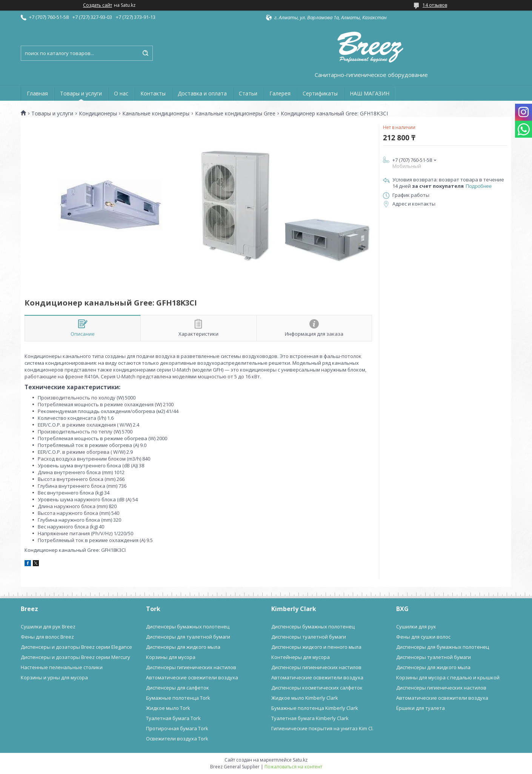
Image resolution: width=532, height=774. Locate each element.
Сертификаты (320, 93)
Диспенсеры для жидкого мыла (183, 647)
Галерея (280, 93)
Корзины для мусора (171, 657)
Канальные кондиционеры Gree (235, 114)
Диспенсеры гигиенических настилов (191, 667)
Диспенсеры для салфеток (178, 688)
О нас (121, 93)
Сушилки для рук (416, 627)
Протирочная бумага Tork (177, 728)
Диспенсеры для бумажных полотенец (443, 647)
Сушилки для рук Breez (48, 627)
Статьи (248, 93)
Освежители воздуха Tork (177, 739)
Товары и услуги (81, 93)
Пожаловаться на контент (293, 767)
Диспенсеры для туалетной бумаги (188, 637)
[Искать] (145, 53)
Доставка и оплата (202, 93)
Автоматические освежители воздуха (192, 677)
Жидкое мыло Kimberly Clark (305, 698)
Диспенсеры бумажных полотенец (188, 627)
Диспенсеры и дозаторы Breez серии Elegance (76, 647)
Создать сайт (98, 5)
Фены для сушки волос (423, 637)
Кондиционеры (98, 114)
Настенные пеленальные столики (62, 667)
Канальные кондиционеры (156, 114)
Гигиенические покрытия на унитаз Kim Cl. (322, 728)
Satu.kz (300, 760)
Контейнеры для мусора (301, 657)
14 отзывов (435, 5)
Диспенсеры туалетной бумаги (309, 637)
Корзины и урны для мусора (54, 677)
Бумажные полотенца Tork (178, 698)
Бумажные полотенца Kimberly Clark (315, 708)
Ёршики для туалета (421, 708)
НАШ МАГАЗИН (370, 93)
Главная (37, 93)
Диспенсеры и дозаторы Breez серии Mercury (75, 657)
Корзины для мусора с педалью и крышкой (448, 677)
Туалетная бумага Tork (173, 718)
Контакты (153, 93)
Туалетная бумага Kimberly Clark (310, 718)
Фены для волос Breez (47, 637)
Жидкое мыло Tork (168, 708)
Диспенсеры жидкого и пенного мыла (316, 647)
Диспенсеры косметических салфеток (317, 688)
